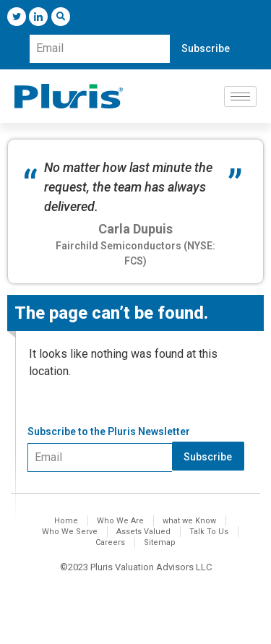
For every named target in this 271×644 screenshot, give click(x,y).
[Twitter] (17, 17)
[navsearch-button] (61, 17)
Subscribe (206, 48)
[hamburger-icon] (240, 96)
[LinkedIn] (38, 17)
